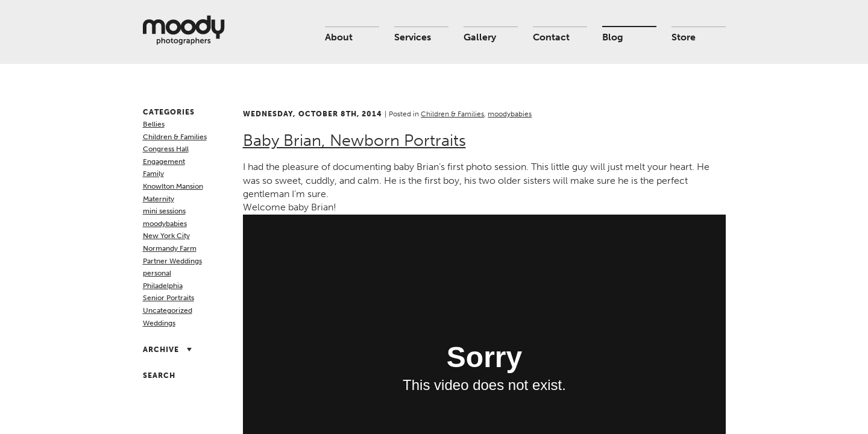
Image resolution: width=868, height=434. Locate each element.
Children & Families (175, 137)
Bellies (154, 124)
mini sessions (164, 211)
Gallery (480, 37)
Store (684, 37)
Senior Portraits (168, 298)
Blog (613, 37)
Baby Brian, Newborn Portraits (354, 140)
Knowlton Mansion (173, 186)
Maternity (159, 199)
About (339, 37)
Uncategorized (168, 310)
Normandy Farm (170, 248)
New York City (166, 236)
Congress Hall (166, 149)
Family (153, 174)
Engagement (164, 162)
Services (413, 37)
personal (157, 273)
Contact (551, 37)
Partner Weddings (172, 261)
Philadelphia (163, 286)
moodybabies (165, 224)
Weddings (159, 323)
